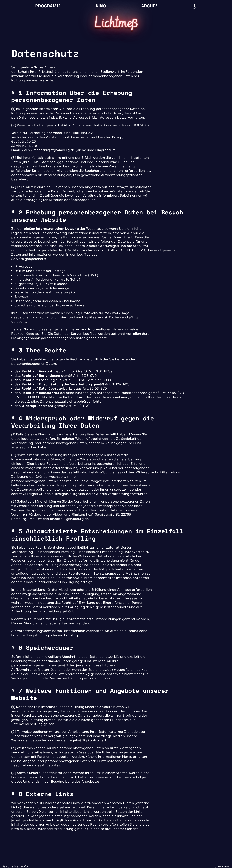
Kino (101, 6)
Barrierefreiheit (194, 6)
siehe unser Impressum (96, 150)
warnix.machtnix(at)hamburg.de (48, 150)
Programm (48, 6)
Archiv (149, 6)
